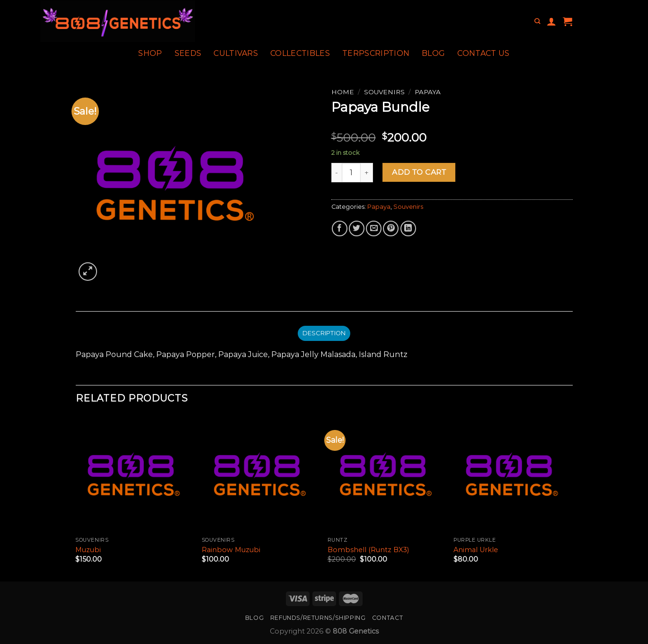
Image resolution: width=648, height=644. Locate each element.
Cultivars (236, 53)
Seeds (188, 53)
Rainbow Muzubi (231, 550)
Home (343, 92)
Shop (150, 53)
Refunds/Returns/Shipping (318, 618)
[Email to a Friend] (374, 228)
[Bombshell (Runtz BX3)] (386, 474)
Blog (433, 53)
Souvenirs (384, 92)
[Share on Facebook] (340, 228)
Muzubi (88, 550)
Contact (387, 618)
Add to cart (419, 172)
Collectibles (300, 53)
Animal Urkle (476, 550)
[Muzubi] (134, 474)
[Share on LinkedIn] (408, 228)
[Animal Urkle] (512, 474)
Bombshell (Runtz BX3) (368, 550)
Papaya (428, 92)
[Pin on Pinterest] (391, 228)
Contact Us (483, 53)
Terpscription (376, 53)
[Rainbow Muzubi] (260, 474)
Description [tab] (324, 333)
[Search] (537, 22)
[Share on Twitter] (357, 228)
